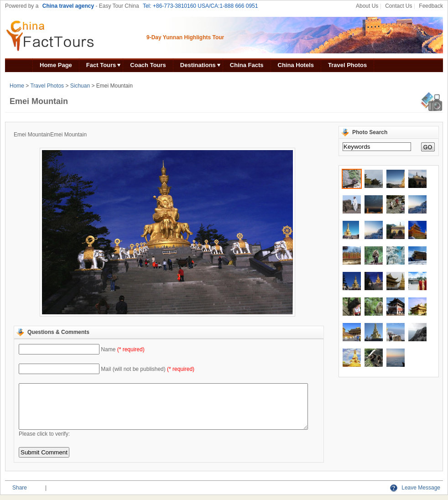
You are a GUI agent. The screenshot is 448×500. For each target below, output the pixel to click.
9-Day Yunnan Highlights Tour (185, 37)
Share (20, 488)
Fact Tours (101, 65)
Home (17, 86)
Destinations (198, 65)
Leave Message (415, 488)
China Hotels (296, 65)
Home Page (56, 65)
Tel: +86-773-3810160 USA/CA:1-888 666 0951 (201, 6)
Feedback (431, 6)
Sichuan (80, 86)
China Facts (247, 65)
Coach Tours (148, 65)
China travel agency (68, 6)
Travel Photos (347, 65)
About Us (367, 6)
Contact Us (399, 6)
